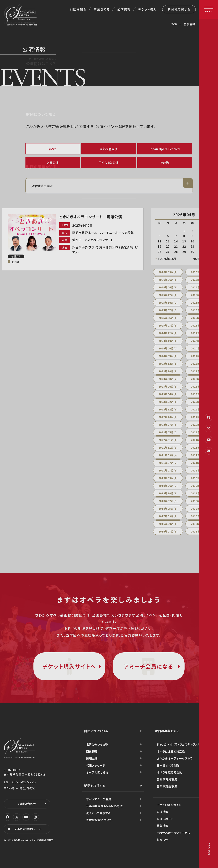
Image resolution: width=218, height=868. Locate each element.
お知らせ (162, 840)
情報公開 (92, 758)
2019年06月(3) (168, 486)
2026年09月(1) (168, 272)
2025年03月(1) (168, 325)
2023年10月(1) (168, 371)
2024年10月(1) (168, 341)
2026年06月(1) (168, 280)
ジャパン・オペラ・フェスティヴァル (179, 744)
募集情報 (163, 826)
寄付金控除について (99, 820)
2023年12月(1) (168, 364)
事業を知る (102, 9)
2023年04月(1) (168, 394)
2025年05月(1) (168, 318)
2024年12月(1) (168, 333)
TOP (174, 24)
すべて (53, 149)
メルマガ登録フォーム (28, 829)
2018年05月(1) (168, 509)
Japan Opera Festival (165, 149)
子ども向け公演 (109, 163)
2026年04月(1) (168, 287)
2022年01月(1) (168, 440)
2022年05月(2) (168, 432)
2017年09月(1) (168, 516)
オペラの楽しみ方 (97, 772)
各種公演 (53, 163)
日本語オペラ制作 (168, 765)
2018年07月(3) (168, 501)
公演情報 (124, 9)
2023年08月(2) (168, 379)
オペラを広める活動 (169, 772)
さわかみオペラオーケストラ (175, 758)
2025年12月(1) (168, 295)
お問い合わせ (27, 804)
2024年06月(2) (168, 348)
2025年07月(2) (168, 310)
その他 (164, 163)
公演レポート (165, 819)
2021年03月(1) (168, 470)
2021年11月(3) (168, 447)
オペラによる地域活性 (171, 751)
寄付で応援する (179, 9)
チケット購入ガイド (169, 805)
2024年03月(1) (168, 356)
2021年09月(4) (168, 455)
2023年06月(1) (168, 386)
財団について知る (96, 731)
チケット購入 (147, 9)
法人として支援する (98, 813)
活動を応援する (95, 786)
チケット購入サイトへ (69, 666)
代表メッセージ (96, 765)
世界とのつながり (97, 744)
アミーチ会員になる (149, 666)
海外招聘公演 (109, 149)
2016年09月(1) (168, 524)
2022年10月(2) (168, 417)
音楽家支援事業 (167, 786)
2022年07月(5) (168, 425)
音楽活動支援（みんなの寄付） (105, 806)
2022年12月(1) (168, 409)
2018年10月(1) (168, 493)
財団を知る (78, 9)
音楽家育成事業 (167, 779)
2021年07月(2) (168, 463)
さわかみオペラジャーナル (173, 833)
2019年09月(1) (168, 478)
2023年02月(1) (168, 402)
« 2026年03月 (167, 259)
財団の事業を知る (167, 731)
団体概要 (92, 751)
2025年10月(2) (168, 303)
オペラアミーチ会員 (99, 799)
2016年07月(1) (168, 531)
